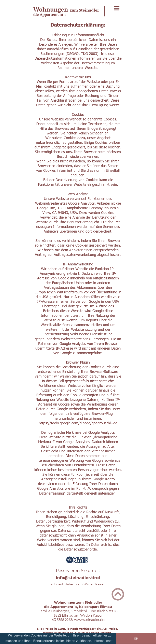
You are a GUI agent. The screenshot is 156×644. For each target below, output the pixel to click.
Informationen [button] (103, 641)
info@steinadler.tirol (78, 578)
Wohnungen (51, 9)
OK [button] (136, 639)
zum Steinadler (84, 10)
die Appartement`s (50, 14)
